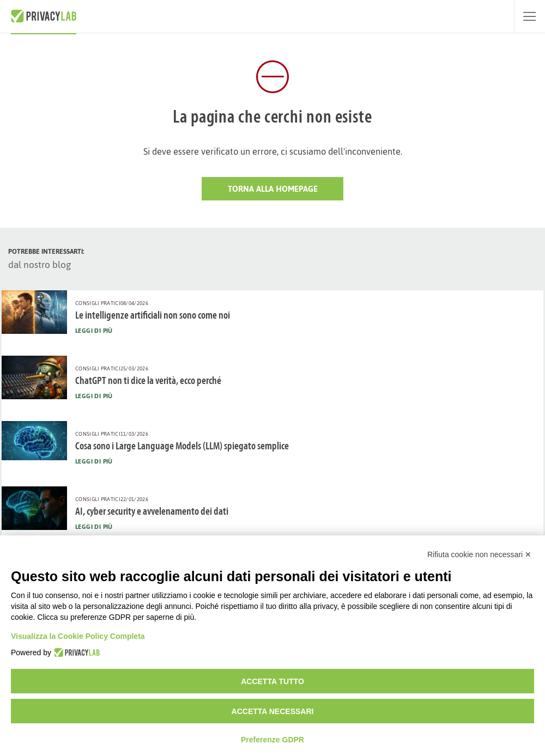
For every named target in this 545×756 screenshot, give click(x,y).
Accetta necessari (273, 711)
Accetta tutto (272, 681)
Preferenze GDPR (272, 740)
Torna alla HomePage (273, 189)
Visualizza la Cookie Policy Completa (78, 636)
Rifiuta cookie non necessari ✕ (479, 554)
